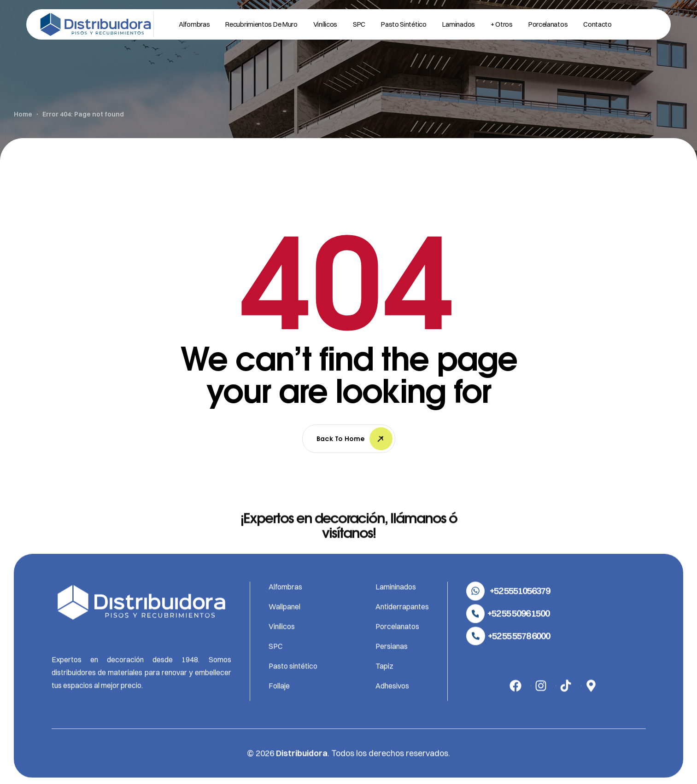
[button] (508, 609)
